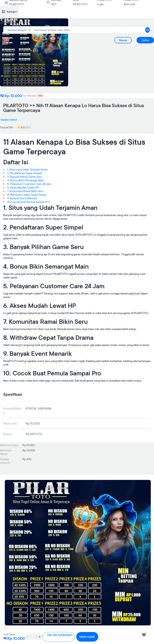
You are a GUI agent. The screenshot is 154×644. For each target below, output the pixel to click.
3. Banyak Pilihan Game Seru (25, 177)
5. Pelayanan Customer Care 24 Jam (29, 184)
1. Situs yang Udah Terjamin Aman (27, 169)
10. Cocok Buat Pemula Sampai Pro (28, 202)
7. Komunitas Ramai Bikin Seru (25, 191)
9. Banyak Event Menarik (22, 198)
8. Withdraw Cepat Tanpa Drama (27, 195)
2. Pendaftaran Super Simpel (24, 173)
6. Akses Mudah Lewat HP (23, 187)
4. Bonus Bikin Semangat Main (26, 180)
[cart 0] (4, 42)
